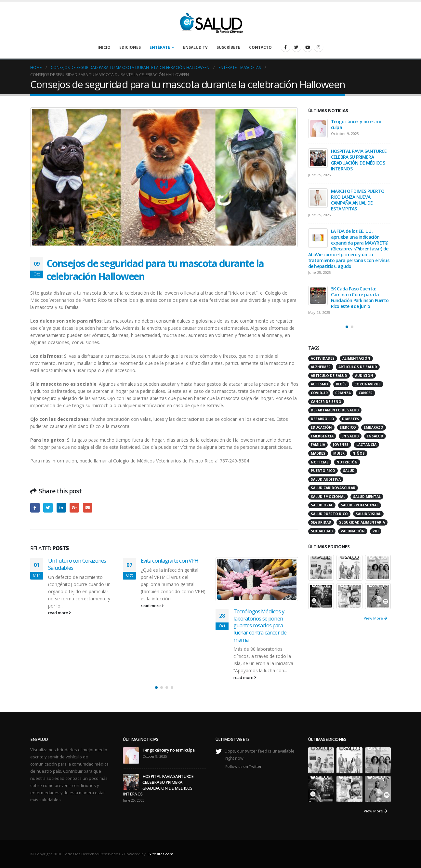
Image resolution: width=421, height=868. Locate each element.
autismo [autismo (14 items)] (319, 384)
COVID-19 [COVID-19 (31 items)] (319, 393)
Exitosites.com (160, 854)
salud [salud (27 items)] (349, 471)
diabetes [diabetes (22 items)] (351, 419)
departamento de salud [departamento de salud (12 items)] (335, 410)
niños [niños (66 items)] (359, 453)
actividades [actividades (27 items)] (323, 358)
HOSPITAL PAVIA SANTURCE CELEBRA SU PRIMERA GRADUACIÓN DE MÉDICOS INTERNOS (359, 160)
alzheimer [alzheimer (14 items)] (321, 367)
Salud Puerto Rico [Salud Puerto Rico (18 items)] (329, 514)
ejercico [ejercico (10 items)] (348, 427)
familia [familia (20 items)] (318, 445)
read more (59, 613)
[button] (156, 688)
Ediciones (130, 47)
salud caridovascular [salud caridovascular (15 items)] (333, 488)
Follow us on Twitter (243, 766)
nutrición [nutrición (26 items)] (347, 462)
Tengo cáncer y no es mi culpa (356, 124)
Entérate (160, 47)
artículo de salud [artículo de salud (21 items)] (329, 376)
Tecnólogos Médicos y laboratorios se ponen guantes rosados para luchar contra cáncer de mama (260, 625)
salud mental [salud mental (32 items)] (367, 497)
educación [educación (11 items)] (321, 427)
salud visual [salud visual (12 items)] (368, 514)
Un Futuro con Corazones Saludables (77, 564)
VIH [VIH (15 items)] (376, 531)
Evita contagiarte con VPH (170, 561)
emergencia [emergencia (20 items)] (322, 436)
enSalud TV (195, 47)
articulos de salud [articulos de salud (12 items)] (358, 367)
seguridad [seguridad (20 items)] (321, 522)
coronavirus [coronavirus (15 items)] (368, 384)
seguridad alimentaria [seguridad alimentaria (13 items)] (362, 522)
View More (375, 618)
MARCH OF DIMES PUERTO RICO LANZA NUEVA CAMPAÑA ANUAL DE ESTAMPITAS (358, 200)
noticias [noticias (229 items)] (320, 462)
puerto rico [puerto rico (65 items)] (323, 471)
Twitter (48, 507)
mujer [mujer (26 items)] (339, 453)
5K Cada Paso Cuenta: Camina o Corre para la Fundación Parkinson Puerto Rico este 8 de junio (360, 297)
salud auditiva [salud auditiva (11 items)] (326, 479)
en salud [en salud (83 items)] (350, 436)
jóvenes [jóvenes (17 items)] (341, 445)
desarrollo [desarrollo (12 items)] (322, 419)
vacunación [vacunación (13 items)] (353, 531)
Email (88, 507)
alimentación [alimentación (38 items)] (356, 358)
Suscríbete (228, 47)
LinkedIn (61, 507)
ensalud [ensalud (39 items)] (375, 436)
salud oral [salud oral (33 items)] (322, 505)
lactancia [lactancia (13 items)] (366, 445)
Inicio (104, 47)
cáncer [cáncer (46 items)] (366, 393)
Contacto (260, 47)
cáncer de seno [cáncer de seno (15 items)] (326, 402)
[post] (318, 128)
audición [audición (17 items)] (364, 376)
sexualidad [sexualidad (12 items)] (322, 531)
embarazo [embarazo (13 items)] (374, 427)
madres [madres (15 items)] (318, 453)
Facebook (35, 507)
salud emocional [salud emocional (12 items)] (328, 497)
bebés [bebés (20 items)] (341, 384)
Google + (74, 507)
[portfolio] (321, 567)
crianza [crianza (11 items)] (343, 393)
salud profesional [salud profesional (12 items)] (360, 505)
